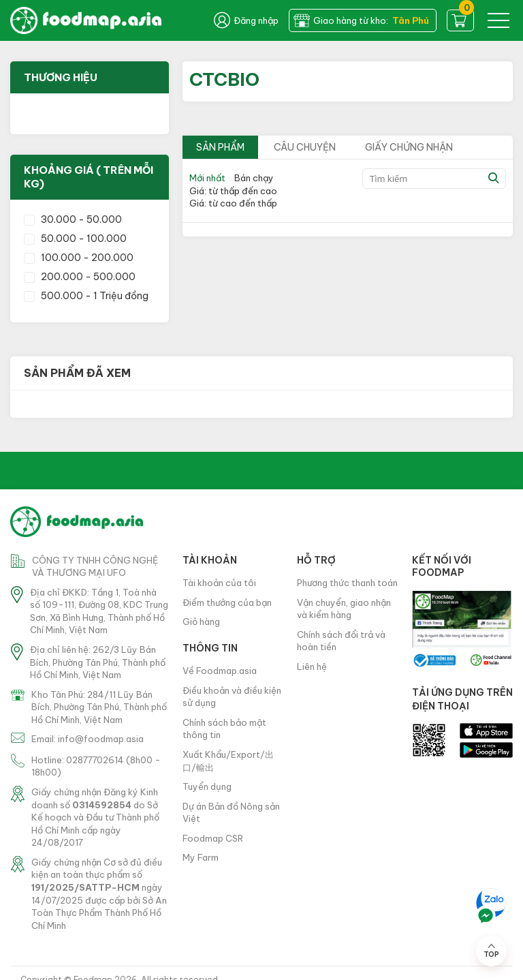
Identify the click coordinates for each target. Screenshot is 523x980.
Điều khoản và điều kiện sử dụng (232, 697)
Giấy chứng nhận (409, 147)
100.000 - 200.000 (79, 258)
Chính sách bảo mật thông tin (224, 729)
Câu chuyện (305, 147)
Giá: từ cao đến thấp (233, 203)
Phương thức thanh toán (347, 583)
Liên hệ (312, 667)
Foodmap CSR (213, 838)
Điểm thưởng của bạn (227, 602)
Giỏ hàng (201, 622)
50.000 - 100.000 (75, 239)
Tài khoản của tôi (219, 583)
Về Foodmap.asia (220, 671)
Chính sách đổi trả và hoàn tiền (341, 641)
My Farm (201, 857)
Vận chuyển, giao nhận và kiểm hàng (344, 609)
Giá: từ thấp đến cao (233, 191)
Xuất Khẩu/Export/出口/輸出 (228, 761)
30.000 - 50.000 (73, 219)
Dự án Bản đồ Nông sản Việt (231, 813)
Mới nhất (207, 178)
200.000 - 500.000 (80, 277)
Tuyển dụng (207, 786)
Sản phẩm (220, 147)
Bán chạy (254, 178)
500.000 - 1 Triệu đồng (86, 296)
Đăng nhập (246, 20)
